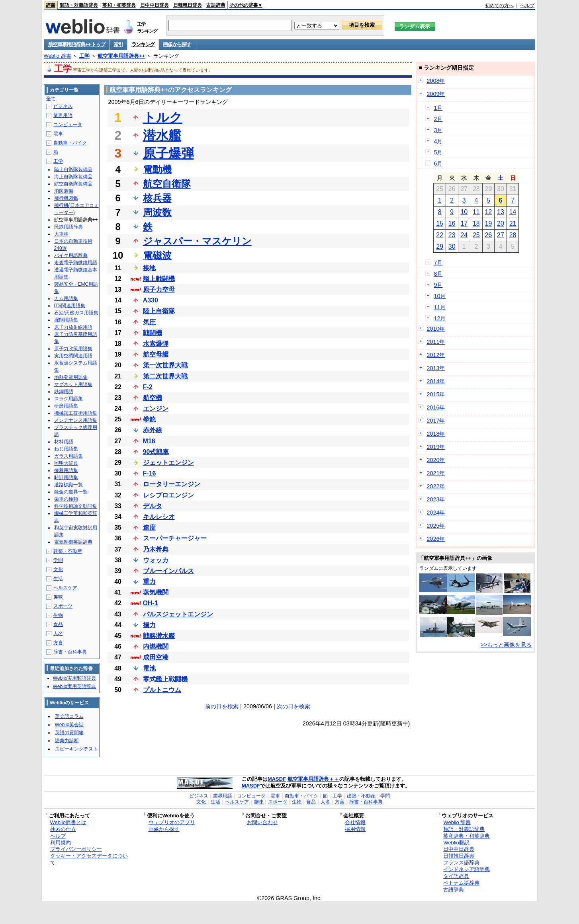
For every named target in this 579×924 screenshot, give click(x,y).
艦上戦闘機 (159, 279)
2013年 (436, 368)
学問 (58, 560)
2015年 (436, 394)
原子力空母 (159, 289)
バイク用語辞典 (71, 255)
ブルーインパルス (168, 571)
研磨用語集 (66, 406)
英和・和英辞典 (119, 5)
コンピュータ (68, 125)
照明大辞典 (66, 463)
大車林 (61, 234)
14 (513, 212)
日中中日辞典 (155, 5)
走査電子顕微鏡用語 (76, 263)
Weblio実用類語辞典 (74, 678)
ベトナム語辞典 (461, 883)
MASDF (277, 779)
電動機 (157, 169)
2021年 (436, 473)
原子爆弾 (168, 153)
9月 (438, 285)
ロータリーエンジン (172, 484)
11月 (440, 307)
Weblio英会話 (69, 725)
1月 (438, 108)
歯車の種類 (66, 499)
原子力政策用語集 (73, 349)
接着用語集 (66, 470)
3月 (438, 130)
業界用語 (63, 115)
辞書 (51, 5)
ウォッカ (156, 560)
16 (452, 223)
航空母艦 (156, 354)
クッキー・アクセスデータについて (89, 859)
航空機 (153, 398)
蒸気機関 (156, 592)
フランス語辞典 (461, 863)
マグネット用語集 (73, 384)
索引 (118, 44)
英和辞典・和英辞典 (467, 836)
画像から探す (177, 44)
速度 (149, 527)
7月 (438, 263)
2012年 (436, 355)
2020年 (436, 460)
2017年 (436, 421)
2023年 (436, 499)
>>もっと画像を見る (506, 645)
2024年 (436, 513)
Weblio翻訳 (456, 843)
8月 (438, 274)
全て (51, 99)
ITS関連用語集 (70, 306)
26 (489, 235)
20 (501, 223)
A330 (151, 300)
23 (452, 235)
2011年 (436, 342)
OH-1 (151, 603)
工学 (84, 56)
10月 (440, 296)
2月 (438, 119)
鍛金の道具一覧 (71, 492)
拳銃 (149, 419)
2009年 (436, 94)
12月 (440, 318)
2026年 (436, 539)
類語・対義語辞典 (79, 5)
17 (464, 223)
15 (440, 223)
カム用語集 (66, 298)
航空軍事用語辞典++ (121, 56)
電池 (149, 668)
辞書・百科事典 (70, 652)
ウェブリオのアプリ (172, 822)
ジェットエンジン (168, 463)
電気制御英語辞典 (73, 542)
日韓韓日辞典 (188, 5)
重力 (149, 582)
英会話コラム (69, 716)
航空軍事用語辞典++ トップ (77, 44)
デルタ (153, 506)
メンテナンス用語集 (76, 420)
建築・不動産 (68, 551)
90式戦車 (156, 452)
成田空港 (156, 657)
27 (501, 235)
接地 (149, 268)
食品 (58, 624)
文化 (58, 569)
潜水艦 (162, 135)
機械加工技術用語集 (76, 413)
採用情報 (355, 829)
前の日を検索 (222, 706)
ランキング (143, 44)
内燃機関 (156, 646)
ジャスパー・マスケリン (197, 241)
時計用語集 (66, 478)
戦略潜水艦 (159, 636)
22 (440, 235)
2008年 (436, 81)
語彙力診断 (67, 741)
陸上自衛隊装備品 (73, 170)
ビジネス (63, 106)
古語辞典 (216, 5)
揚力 (149, 625)
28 (513, 235)
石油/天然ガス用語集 (76, 313)
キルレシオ (159, 517)
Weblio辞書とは (68, 822)
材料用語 (64, 442)
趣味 (58, 597)
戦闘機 (153, 333)
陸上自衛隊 (159, 311)
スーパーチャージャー (175, 538)
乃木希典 (156, 549)
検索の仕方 (63, 829)
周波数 (157, 212)
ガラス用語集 (68, 456)
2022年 (436, 486)
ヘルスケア (65, 588)
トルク (163, 117)
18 (476, 223)
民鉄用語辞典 (68, 227)
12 (489, 212)
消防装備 (64, 191)
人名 (58, 634)
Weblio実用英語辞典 (74, 686)
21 (513, 223)
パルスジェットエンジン (178, 614)
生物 (58, 615)
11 (476, 212)
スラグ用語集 (68, 399)
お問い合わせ (262, 822)
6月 (438, 164)
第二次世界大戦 (165, 376)
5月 (438, 152)
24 (464, 235)
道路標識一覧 (68, 485)
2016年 (436, 407)
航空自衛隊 (167, 184)
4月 (438, 141)
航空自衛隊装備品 (73, 184)
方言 (58, 643)
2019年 (436, 447)
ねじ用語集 (66, 449)
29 (440, 247)
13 (501, 212)
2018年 (436, 434)
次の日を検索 (293, 706)
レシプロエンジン (168, 495)
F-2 (148, 387)
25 (476, 235)
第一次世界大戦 (165, 365)
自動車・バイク (70, 143)
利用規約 (61, 843)
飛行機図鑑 (66, 198)
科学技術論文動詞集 (76, 506)
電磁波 (157, 255)
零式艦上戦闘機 (165, 679)
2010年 (436, 329)
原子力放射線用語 (73, 327)
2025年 (436, 526)
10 (464, 212)
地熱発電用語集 (71, 377)
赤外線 (153, 430)
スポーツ (63, 606)
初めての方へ (499, 6)
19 (489, 223)
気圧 (149, 322)
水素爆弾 (156, 344)
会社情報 (355, 822)
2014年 (436, 381)
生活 (58, 579)
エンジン (156, 408)
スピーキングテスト (76, 749)
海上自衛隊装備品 (73, 177)
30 (452, 247)
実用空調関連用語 (73, 356)
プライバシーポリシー (76, 849)
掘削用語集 (66, 320)
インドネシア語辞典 (467, 869)
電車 (58, 134)
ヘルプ (527, 6)
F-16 (150, 473)
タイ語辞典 (456, 876)
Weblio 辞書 (58, 56)
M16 (149, 441)
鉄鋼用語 (64, 392)
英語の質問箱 (69, 733)
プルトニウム (162, 690)
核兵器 (157, 198)
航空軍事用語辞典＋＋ (313, 779)
